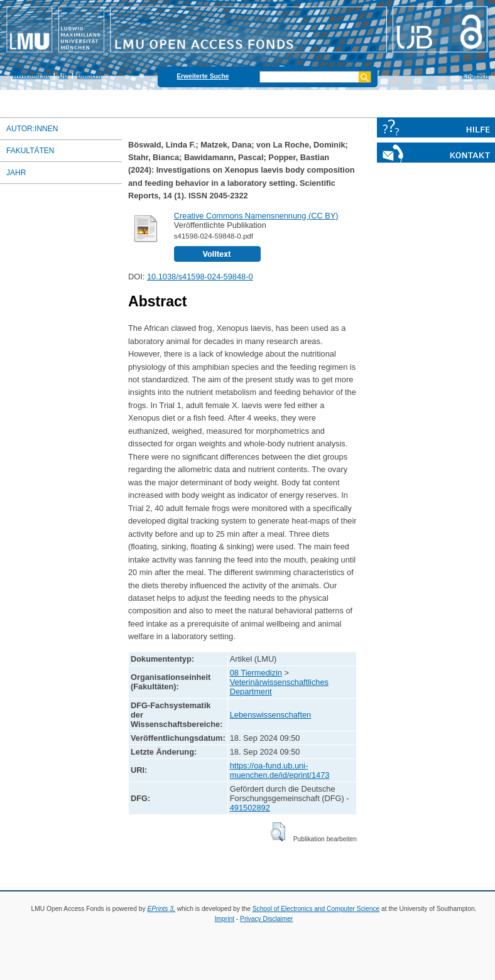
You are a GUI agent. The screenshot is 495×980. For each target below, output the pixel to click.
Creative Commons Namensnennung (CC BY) (256, 216)
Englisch (475, 76)
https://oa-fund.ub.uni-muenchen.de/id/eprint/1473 (280, 770)
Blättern (90, 76)
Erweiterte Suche (203, 76)
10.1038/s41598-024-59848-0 (200, 277)
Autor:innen (32, 129)
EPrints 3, (161, 909)
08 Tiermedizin (256, 673)
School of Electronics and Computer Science (316, 909)
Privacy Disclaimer (266, 919)
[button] (278, 832)
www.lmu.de (31, 76)
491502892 (250, 808)
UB (64, 76)
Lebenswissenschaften (270, 715)
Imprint (225, 919)
